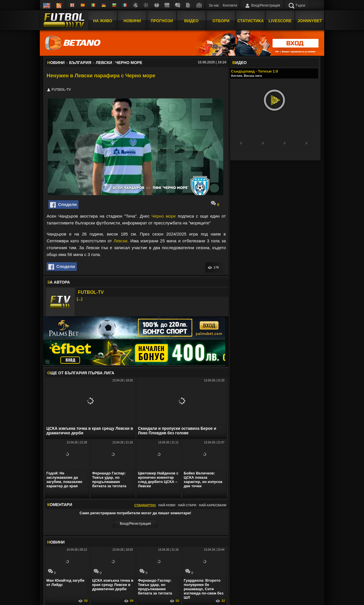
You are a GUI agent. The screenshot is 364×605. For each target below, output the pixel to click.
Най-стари (187, 505)
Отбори (221, 21)
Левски (120, 241)
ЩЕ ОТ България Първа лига (81, 373)
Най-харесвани (213, 505)
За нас (214, 5)
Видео (191, 21)
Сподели (63, 205)
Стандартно (145, 505)
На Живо (103, 21)
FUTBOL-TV (91, 292)
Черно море (164, 216)
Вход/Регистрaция (135, 524)
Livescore (280, 21)
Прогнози (162, 21)
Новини (132, 21)
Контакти (230, 5)
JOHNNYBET (310, 21)
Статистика (251, 21)
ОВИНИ (56, 542)
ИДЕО (239, 63)
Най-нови (167, 505)
